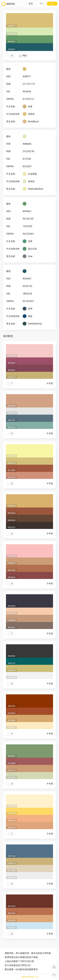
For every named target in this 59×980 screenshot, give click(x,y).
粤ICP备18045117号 (30, 977)
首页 (31, 4)
